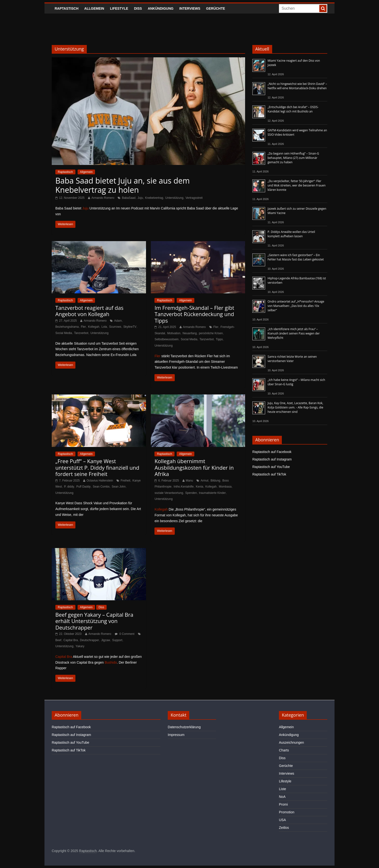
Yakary (80, 646)
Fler (84, 327)
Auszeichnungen (292, 742)
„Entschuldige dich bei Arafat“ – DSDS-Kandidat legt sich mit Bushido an (293, 109)
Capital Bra (71, 640)
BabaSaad (129, 198)
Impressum (176, 735)
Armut (204, 481)
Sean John (119, 487)
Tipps (219, 339)
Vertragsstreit (194, 198)
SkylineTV (130, 327)
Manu (189, 481)
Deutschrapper (90, 640)
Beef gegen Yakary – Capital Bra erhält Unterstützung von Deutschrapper (94, 621)
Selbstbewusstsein (166, 339)
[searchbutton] (323, 8)
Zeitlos (284, 828)
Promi (283, 804)
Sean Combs (101, 487)
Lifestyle (119, 8)
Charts (284, 750)
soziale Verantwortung (169, 493)
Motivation (174, 333)
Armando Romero (103, 198)
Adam (118, 321)
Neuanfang (190, 333)
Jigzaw (106, 640)
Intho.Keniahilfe (184, 487)
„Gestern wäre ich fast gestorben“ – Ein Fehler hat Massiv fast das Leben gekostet (296, 257)
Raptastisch (67, 8)
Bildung (215, 481)
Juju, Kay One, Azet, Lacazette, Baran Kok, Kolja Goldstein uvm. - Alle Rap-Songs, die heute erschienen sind (295, 407)
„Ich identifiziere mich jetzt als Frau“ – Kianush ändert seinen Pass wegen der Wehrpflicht (294, 333)
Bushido (111, 662)
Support (117, 640)
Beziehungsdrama (67, 327)
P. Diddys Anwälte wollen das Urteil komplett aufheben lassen (291, 234)
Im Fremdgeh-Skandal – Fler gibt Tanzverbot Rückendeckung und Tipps (194, 314)
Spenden (191, 493)
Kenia (200, 487)
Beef (58, 640)
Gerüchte (216, 8)
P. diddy (69, 487)
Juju (140, 198)
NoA (282, 797)
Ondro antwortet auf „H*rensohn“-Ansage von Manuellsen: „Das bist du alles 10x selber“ (296, 306)
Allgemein (94, 8)
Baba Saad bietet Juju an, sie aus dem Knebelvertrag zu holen (123, 185)
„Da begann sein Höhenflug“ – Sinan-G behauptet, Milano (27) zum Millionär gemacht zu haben (293, 158)
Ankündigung (161, 8)
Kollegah (94, 327)
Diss (138, 8)
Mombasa (225, 487)
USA (282, 820)
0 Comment (125, 634)
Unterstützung (174, 198)
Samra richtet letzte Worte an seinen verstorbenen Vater (292, 359)
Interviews (190, 8)
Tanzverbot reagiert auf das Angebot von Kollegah (89, 311)
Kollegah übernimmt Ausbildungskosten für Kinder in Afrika (194, 467)
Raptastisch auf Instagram (272, 459)
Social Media (64, 333)
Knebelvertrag (154, 198)
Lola (104, 327)
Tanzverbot (81, 333)
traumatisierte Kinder (212, 493)
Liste (283, 789)
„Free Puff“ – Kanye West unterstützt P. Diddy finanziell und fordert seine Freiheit (97, 467)
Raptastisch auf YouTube (271, 467)
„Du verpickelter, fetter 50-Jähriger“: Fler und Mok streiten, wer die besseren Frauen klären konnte (297, 185)
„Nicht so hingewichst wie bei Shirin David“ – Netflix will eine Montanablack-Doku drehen (297, 86)
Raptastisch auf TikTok (269, 474)
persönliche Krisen (211, 333)
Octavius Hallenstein (100, 481)
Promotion (287, 812)
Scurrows (115, 327)
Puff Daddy (84, 487)
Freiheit (125, 481)
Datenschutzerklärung (184, 727)
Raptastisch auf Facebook (272, 452)
